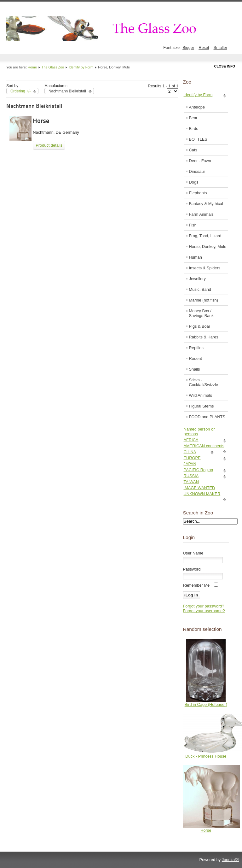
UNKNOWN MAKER (202, 494)
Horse (41, 121)
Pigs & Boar (200, 326)
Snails (195, 369)
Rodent (196, 358)
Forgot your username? (204, 611)
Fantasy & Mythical (206, 204)
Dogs (194, 182)
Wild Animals (201, 395)
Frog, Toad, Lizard (205, 236)
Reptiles (196, 348)
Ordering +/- (20, 91)
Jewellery (197, 279)
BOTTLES (198, 139)
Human (196, 257)
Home (32, 67)
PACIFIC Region (199, 470)
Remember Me (196, 585)
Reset (204, 47)
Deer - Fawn (200, 161)
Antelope (197, 107)
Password (192, 569)
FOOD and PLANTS (207, 417)
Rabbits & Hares (204, 337)
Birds (194, 129)
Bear (193, 118)
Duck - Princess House (206, 756)
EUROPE (192, 458)
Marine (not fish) (204, 300)
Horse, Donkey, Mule (208, 246)
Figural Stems (202, 406)
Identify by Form (81, 67)
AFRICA (191, 440)
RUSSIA (191, 476)
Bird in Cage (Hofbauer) (206, 704)
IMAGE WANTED (199, 488)
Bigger (188, 47)
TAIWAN (191, 482)
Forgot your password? (204, 606)
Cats (193, 150)
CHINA (190, 452)
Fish (193, 225)
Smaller (220, 47)
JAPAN (190, 464)
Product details (49, 145)
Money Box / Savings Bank (201, 313)
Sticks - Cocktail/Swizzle (204, 382)
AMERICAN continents (204, 446)
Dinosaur (197, 171)
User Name (193, 553)
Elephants (198, 193)
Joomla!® (230, 860)
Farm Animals (201, 214)
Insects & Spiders (205, 268)
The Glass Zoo (53, 67)
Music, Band (200, 289)
